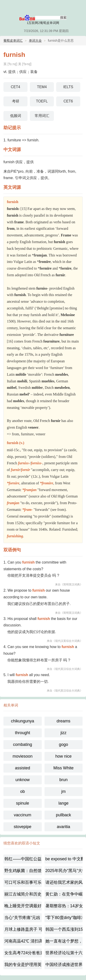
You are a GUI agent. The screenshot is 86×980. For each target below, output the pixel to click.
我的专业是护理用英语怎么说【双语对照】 (23, 965)
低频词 (16, 116)
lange (64, 803)
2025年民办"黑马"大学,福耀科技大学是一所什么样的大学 (64, 871)
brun (64, 780)
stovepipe (23, 827)
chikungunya (23, 721)
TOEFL (42, 101)
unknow (22, 780)
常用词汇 (42, 116)
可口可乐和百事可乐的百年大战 (23, 882)
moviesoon (23, 756)
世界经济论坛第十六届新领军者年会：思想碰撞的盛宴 (64, 953)
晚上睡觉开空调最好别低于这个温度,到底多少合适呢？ (23, 906)
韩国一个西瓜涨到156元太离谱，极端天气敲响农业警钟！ (64, 929)
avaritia (64, 827)
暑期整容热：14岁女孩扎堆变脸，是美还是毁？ (64, 906)
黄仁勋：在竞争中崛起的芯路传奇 (64, 894)
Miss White (64, 768)
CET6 (68, 101)
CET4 (15, 87)
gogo (64, 744)
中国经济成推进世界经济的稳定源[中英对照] (64, 965)
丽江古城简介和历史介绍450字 (23, 894)
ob (22, 791)
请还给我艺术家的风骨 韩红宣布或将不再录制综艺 (64, 882)
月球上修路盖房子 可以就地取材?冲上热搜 (23, 929)
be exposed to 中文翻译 (64, 859)
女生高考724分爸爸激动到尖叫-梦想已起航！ (23, 953)
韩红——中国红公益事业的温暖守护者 (23, 859)
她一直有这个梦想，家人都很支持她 (64, 941)
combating (23, 744)
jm (63, 791)
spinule (23, 803)
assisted (22, 768)
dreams (64, 721)
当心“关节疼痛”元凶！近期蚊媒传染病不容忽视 (23, 918)
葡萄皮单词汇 (13, 41)
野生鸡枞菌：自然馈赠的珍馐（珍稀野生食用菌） (23, 871)
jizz (64, 733)
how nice (63, 756)
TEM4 (42, 87)
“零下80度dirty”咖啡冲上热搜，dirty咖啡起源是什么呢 (64, 918)
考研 (16, 101)
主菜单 (80, 7)
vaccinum (22, 815)
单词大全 (35, 41)
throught (22, 733)
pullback (64, 815)
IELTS (68, 87)
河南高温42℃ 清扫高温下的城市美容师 (23, 941)
